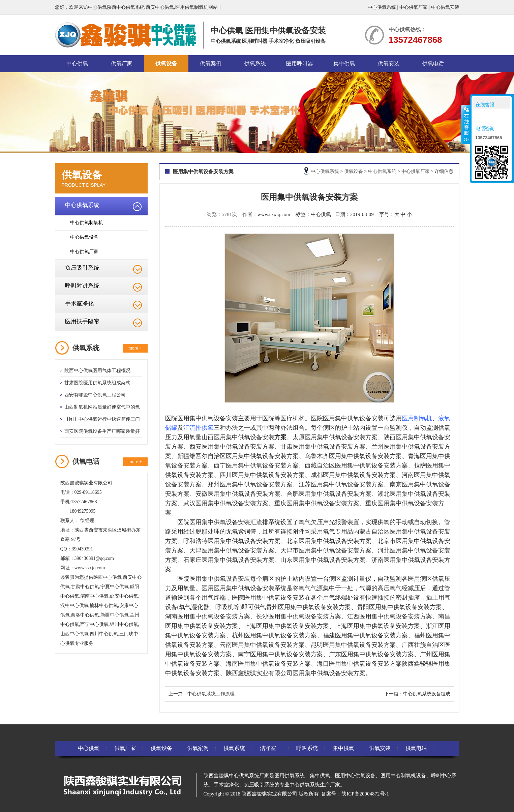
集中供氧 (344, 64)
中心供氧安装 (445, 7)
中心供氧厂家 (414, 7)
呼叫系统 (307, 748)
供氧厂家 (122, 64)
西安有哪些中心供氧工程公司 (95, 395)
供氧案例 (211, 64)
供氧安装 (389, 64)
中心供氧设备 (84, 237)
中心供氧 (77, 64)
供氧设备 (166, 64)
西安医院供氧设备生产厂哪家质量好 (102, 431)
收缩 (466, 124)
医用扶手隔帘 (82, 321)
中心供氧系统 (382, 7)
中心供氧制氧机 (87, 223)
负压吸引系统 (82, 268)
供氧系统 (255, 64)
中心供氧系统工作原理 (211, 694)
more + (135, 348)
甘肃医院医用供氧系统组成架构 (97, 383)
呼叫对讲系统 (82, 286)
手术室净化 (79, 304)
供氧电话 (433, 64)
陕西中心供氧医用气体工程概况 (97, 371)
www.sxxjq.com (274, 214)
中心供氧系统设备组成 (427, 694)
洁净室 (268, 748)
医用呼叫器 (300, 64)
